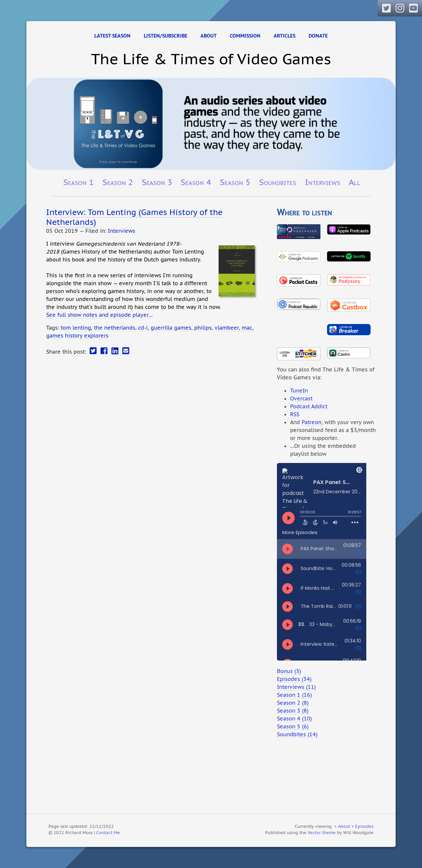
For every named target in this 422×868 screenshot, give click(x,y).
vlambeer (227, 328)
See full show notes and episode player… (99, 315)
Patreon (312, 422)
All (355, 182)
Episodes (364, 826)
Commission (245, 36)
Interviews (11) (296, 687)
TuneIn (299, 391)
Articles (285, 36)
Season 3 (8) (293, 711)
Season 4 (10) (294, 719)
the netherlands (115, 328)
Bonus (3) (289, 671)
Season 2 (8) (293, 703)
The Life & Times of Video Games (211, 59)
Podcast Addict (309, 406)
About (209, 36)
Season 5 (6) (293, 726)
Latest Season (112, 36)
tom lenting (76, 328)
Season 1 (78, 182)
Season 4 (196, 182)
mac (247, 328)
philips (203, 328)
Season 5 (235, 182)
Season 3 (157, 182)
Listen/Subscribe (166, 36)
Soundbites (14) (297, 734)
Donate (318, 36)
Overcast (301, 398)
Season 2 (118, 182)
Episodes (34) (294, 679)
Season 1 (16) (294, 695)
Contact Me (108, 832)
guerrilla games (171, 328)
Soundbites (278, 182)
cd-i (143, 328)
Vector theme (322, 832)
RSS (295, 414)
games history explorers (77, 336)
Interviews (323, 182)
